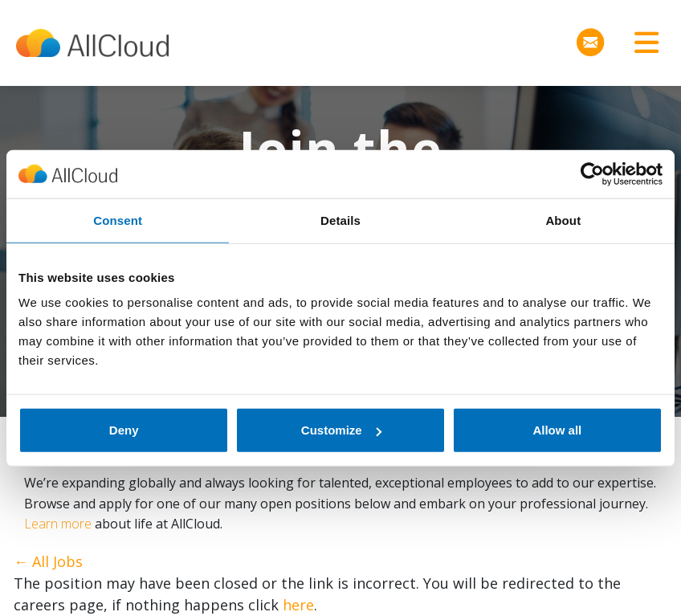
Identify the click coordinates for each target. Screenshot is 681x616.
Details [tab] (340, 220)
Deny (124, 430)
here (298, 605)
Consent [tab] (118, 220)
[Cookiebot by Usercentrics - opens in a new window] (592, 173)
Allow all (557, 430)
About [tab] (563, 220)
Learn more (58, 524)
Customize (341, 430)
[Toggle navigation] (641, 43)
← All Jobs (48, 561)
